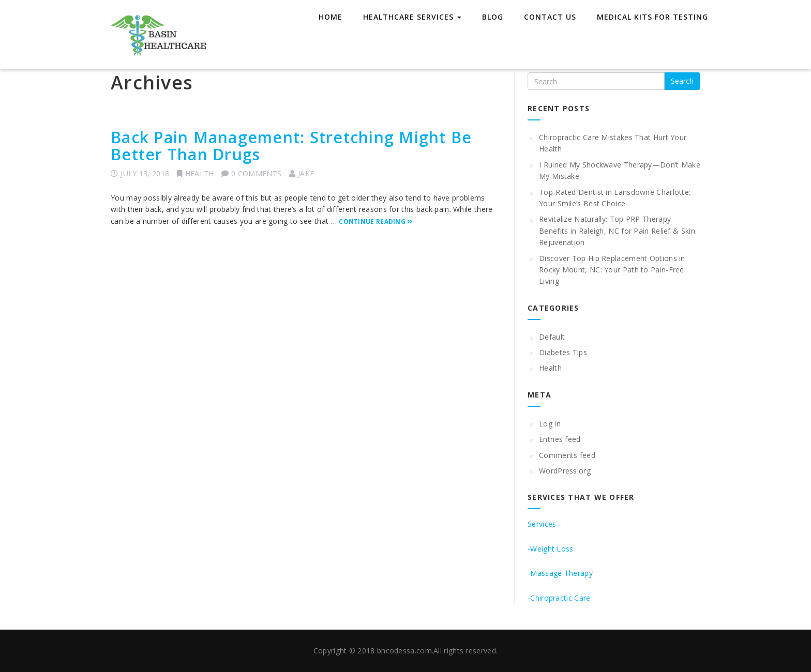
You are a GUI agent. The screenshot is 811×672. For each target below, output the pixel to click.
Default (552, 337)
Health (200, 173)
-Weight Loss (551, 549)
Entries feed (560, 439)
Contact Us (550, 17)
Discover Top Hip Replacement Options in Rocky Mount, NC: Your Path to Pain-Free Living (612, 270)
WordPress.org (565, 471)
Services (542, 524)
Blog (493, 17)
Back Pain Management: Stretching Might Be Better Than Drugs (291, 146)
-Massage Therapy (560, 573)
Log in (550, 424)
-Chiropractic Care (559, 598)
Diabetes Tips (563, 352)
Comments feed (567, 455)
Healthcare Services (412, 17)
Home (331, 17)
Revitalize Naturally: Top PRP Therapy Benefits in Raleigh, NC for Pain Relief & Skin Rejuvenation (617, 231)
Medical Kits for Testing (652, 17)
